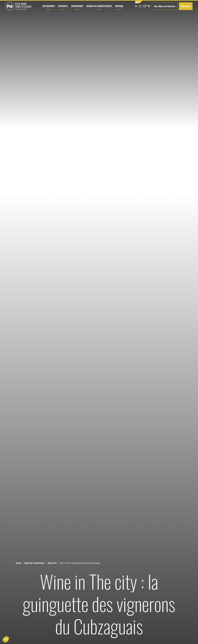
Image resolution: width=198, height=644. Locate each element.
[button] (139, 2)
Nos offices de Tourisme (165, 6)
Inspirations (77, 8)
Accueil (18, 563)
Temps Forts (52, 563)
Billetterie (186, 6)
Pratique (119, 8)
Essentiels (63, 8)
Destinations (49, 8)
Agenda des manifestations (99, 8)
